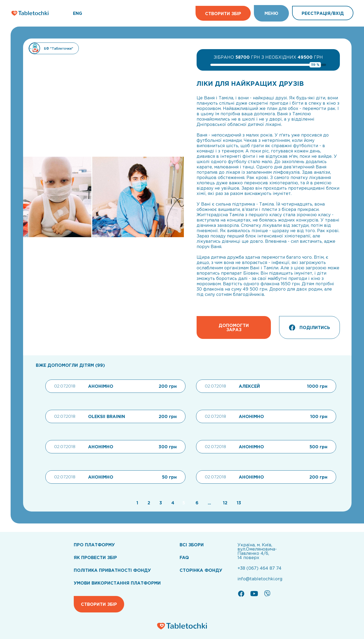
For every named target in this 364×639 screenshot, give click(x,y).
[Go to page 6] (196, 503)
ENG (77, 13)
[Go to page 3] (160, 503)
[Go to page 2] (148, 503)
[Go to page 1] (137, 503)
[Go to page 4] (172, 503)
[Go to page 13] (238, 503)
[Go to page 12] (224, 503)
